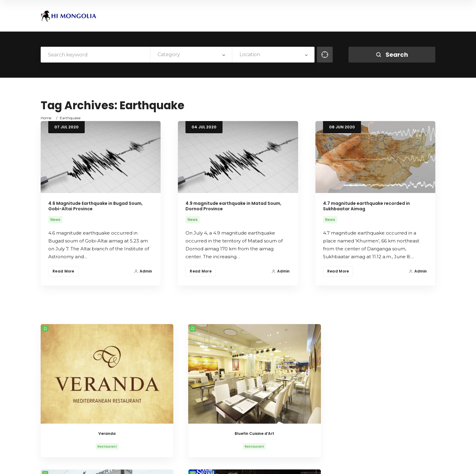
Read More (63, 271)
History (312, 464)
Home (46, 118)
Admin (143, 271)
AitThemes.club (144, 464)
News (55, 220)
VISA (384, 464)
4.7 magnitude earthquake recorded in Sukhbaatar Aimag (366, 206)
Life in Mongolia (341, 464)
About (292, 464)
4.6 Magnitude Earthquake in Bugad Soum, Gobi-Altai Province (95, 206)
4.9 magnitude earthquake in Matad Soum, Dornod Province (233, 206)
